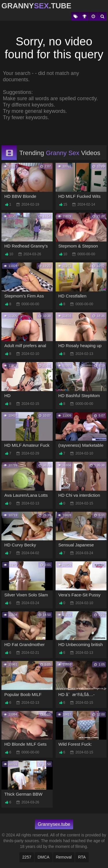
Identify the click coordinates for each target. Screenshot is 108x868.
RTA (82, 857)
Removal (64, 857)
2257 (27, 857)
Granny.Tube (36, 6)
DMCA (43, 857)
